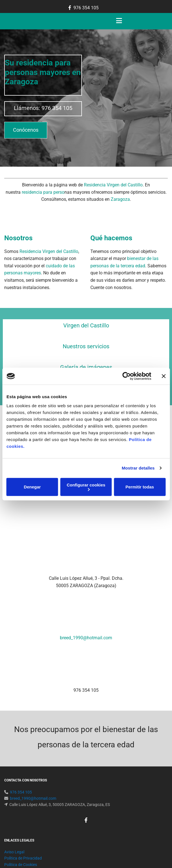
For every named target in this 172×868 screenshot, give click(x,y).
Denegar (32, 487)
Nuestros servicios (86, 346)
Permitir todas (140, 487)
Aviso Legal (14, 771)
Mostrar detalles (138, 468)
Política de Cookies (21, 783)
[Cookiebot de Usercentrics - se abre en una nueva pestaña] (126, 376)
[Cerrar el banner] (164, 376)
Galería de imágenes (86, 367)
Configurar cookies (86, 487)
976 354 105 (86, 8)
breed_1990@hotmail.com (86, 584)
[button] (26, 130)
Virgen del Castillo (86, 325)
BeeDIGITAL (157, 830)
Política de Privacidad (23, 777)
